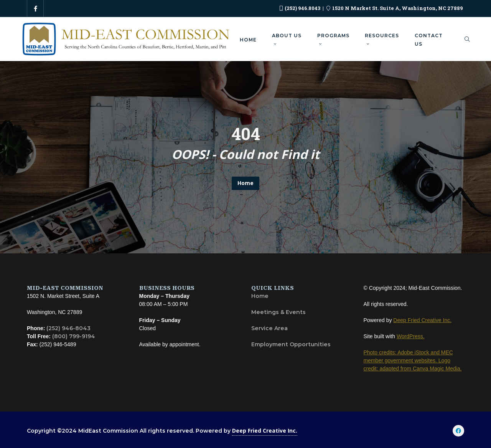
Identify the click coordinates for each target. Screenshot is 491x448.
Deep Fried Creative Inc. (265, 431)
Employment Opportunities (291, 344)
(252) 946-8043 (68, 328)
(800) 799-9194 (74, 336)
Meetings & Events (278, 312)
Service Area (269, 328)
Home (245, 183)
